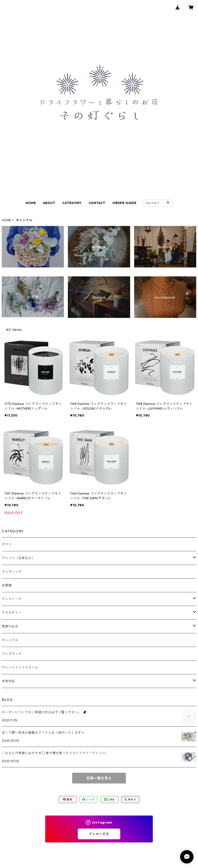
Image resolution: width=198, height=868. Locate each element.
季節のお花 (10, 626)
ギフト (7, 544)
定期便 (7, 585)
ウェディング (12, 572)
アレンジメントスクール (20, 667)
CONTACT (97, 203)
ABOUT (49, 203)
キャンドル (10, 640)
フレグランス (12, 654)
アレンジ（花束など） (18, 558)
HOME (31, 203)
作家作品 (8, 681)
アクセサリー (12, 613)
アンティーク (12, 599)
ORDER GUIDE (125, 203)
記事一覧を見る (99, 778)
